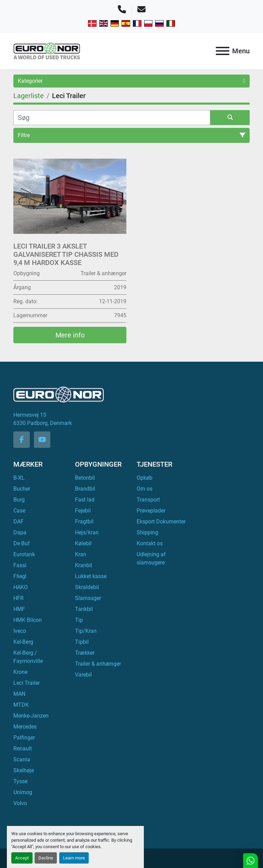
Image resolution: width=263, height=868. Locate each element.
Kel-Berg (23, 642)
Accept (22, 858)
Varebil (83, 675)
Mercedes (25, 727)
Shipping (147, 532)
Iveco (20, 631)
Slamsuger (88, 598)
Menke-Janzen (31, 716)
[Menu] (223, 51)
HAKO (21, 587)
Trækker (85, 653)
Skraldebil (87, 587)
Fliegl (20, 576)
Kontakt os (150, 543)
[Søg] (112, 118)
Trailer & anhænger (98, 664)
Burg (19, 500)
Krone (20, 672)
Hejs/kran (87, 532)
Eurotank (24, 554)
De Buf (22, 543)
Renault (23, 749)
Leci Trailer (27, 683)
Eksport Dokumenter (161, 522)
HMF (19, 609)
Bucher (22, 489)
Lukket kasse (91, 576)
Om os (145, 489)
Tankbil (84, 609)
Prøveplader (151, 511)
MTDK (21, 705)
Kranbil (84, 565)
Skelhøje (24, 770)
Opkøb (145, 478)
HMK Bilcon (28, 620)
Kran (81, 554)
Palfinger (24, 738)
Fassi (20, 565)
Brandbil (85, 489)
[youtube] (42, 440)
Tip (79, 620)
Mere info (70, 335)
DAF (18, 522)
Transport (148, 500)
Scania (22, 759)
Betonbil (85, 478)
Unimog (23, 792)
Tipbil (82, 642)
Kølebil (83, 543)
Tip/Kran (86, 631)
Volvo (20, 803)
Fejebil (83, 511)
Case (19, 511)
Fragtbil (84, 522)
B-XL (19, 478)
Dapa (20, 532)
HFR (18, 598)
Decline (46, 858)
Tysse (20, 781)
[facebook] (22, 440)
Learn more (74, 858)
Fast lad (85, 500)
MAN (19, 694)
